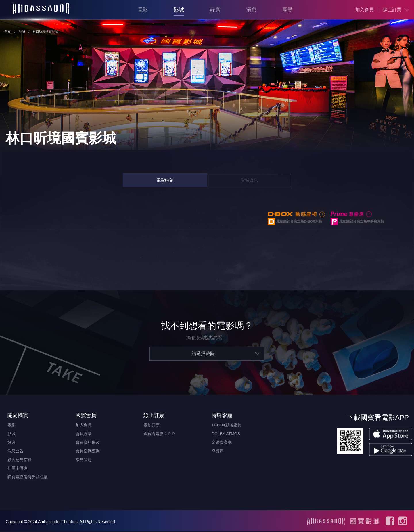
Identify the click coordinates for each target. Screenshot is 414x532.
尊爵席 (218, 451)
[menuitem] (365, 10)
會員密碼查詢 (88, 451)
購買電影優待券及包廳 (28, 477)
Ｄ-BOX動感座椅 (227, 426)
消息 (251, 10)
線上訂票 (392, 10)
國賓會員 (86, 416)
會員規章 (84, 434)
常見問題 (84, 460)
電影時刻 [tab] (165, 180)
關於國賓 (18, 416)
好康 (215, 10)
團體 (287, 10)
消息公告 (16, 451)
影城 (179, 10)
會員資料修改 (88, 443)
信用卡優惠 (18, 469)
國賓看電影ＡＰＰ (160, 434)
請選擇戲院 (203, 354)
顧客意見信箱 (20, 460)
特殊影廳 (222, 416)
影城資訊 (249, 180)
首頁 (8, 32)
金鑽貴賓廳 (222, 443)
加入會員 (365, 10)
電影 (143, 10)
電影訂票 (152, 426)
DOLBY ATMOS (226, 434)
